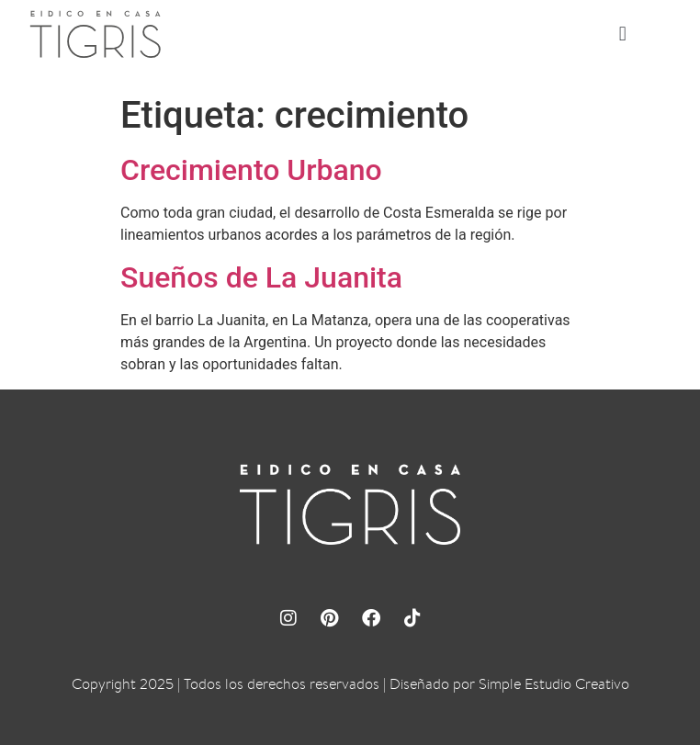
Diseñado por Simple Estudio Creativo (509, 684)
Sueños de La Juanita (261, 277)
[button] (622, 34)
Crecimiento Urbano (251, 170)
